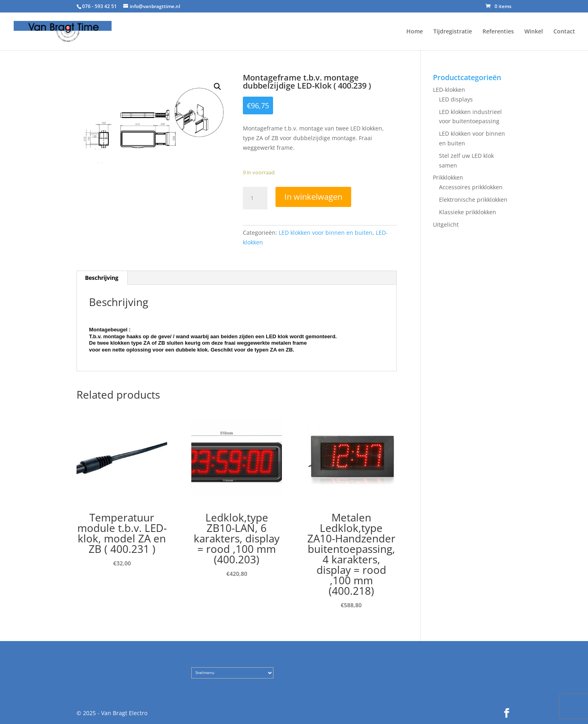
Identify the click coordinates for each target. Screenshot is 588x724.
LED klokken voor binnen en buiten (326, 233)
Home (415, 32)
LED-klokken (449, 90)
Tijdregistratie (453, 32)
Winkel (534, 32)
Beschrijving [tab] (102, 278)
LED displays (456, 99)
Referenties (498, 32)
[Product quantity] (255, 198)
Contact (564, 32)
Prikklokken (448, 177)
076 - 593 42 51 (99, 6)
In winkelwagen (313, 197)
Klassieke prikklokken (468, 212)
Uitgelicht (446, 224)
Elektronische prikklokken (473, 200)
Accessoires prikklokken (471, 187)
